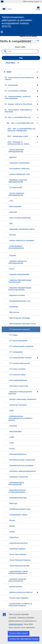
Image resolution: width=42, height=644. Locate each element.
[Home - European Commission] (19, 8)
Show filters (10, 63)
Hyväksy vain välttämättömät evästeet (24, 639)
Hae (21, 58)
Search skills (20, 47)
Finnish (38, 8)
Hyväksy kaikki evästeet (19, 633)
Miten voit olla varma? (32, 1)
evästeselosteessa (16, 624)
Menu (2, 32)
